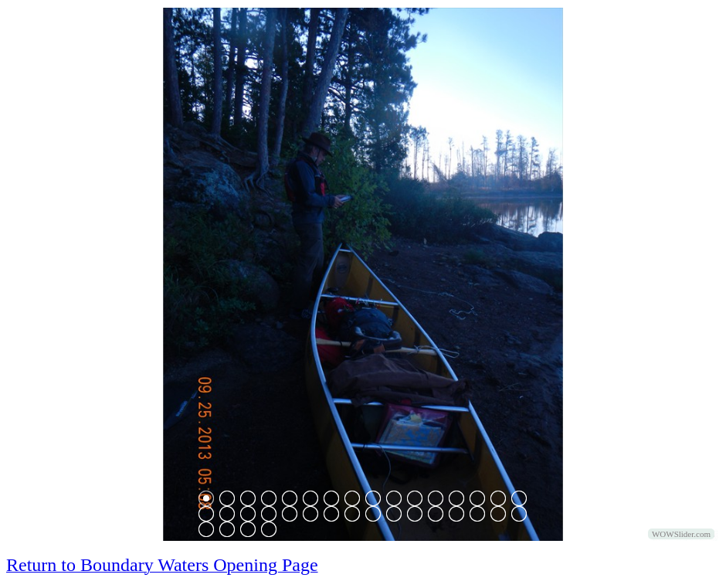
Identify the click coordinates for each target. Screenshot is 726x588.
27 (415, 514)
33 (206, 529)
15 (498, 498)
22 (310, 514)
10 (394, 498)
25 (373, 514)
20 (269, 514)
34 (227, 529)
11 (415, 498)
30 (477, 514)
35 (248, 529)
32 (519, 514)
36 (269, 529)
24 (352, 514)
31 (498, 514)
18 (227, 514)
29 (456, 514)
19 (248, 514)
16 (519, 498)
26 (394, 514)
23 (331, 514)
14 (477, 498)
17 (206, 514)
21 (290, 514)
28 (436, 514)
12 (436, 498)
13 (456, 498)
